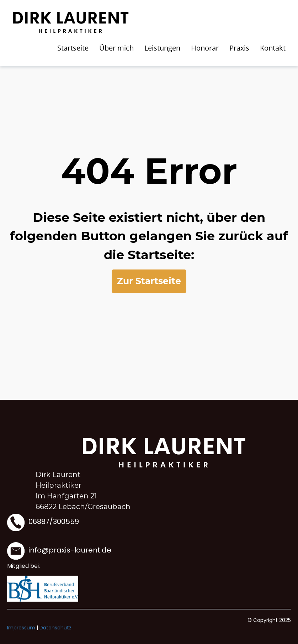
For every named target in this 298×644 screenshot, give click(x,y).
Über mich (116, 48)
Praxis (239, 48)
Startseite (73, 48)
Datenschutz (55, 628)
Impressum (21, 628)
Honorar (205, 48)
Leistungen (162, 48)
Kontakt (273, 48)
